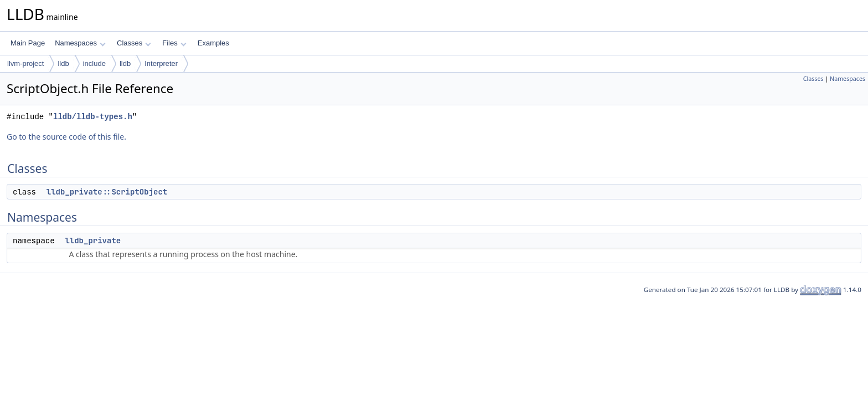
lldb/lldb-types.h (93, 117)
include (94, 63)
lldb (63, 63)
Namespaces (80, 43)
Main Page (28, 43)
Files (174, 43)
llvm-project (25, 63)
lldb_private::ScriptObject (107, 192)
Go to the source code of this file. (66, 137)
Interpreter (161, 63)
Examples (213, 43)
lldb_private (93, 241)
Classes (134, 43)
